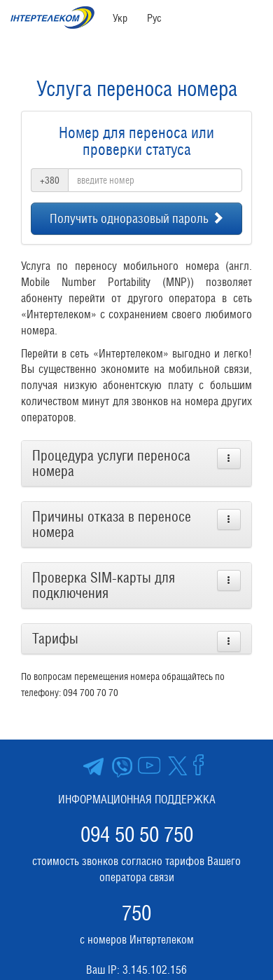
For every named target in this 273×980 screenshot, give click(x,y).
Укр (120, 18)
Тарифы (55, 639)
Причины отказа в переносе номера (112, 524)
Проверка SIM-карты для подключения (104, 585)
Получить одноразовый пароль (137, 218)
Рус (154, 18)
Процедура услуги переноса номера (111, 463)
